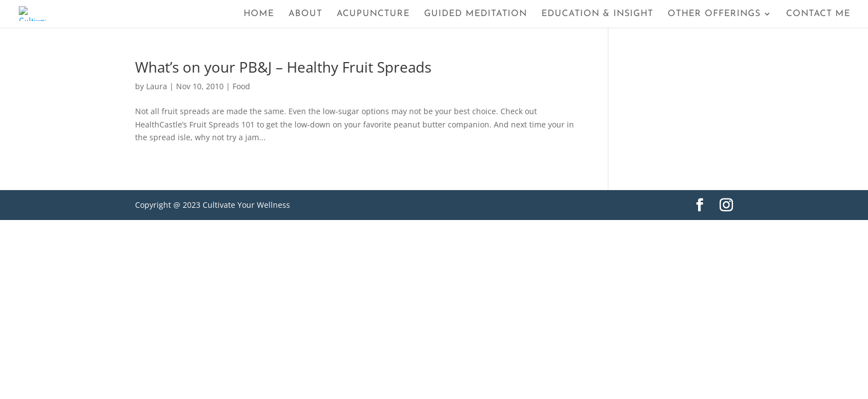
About (305, 14)
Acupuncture (373, 14)
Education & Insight (597, 14)
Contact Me (818, 14)
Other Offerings (714, 14)
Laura (157, 86)
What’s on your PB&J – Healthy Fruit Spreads (283, 67)
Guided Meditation (476, 14)
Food (241, 86)
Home (259, 14)
